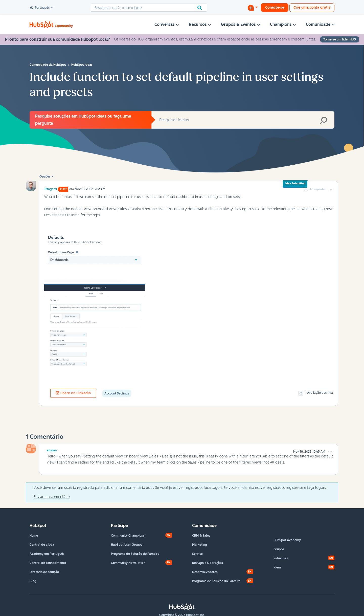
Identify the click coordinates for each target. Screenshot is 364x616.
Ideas (277, 567)
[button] (330, 190)
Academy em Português (47, 554)
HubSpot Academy (287, 540)
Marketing (200, 545)
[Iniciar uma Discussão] (253, 8)
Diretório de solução (44, 572)
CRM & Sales (201, 536)
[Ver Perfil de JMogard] (51, 189)
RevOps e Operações (208, 563)
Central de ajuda (42, 545)
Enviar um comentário (52, 497)
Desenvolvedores (205, 572)
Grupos (279, 549)
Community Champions (128, 536)
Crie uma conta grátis (312, 7)
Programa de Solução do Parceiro (135, 554)
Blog (33, 581)
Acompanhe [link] (317, 189)
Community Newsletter (128, 563)
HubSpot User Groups (127, 545)
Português (40, 8)
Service (197, 554)
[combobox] (149, 8)
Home (34, 536)
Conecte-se (275, 7)
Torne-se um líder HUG (340, 39)
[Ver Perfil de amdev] (52, 450)
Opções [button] (45, 177)
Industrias (281, 558)
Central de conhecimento (48, 563)
